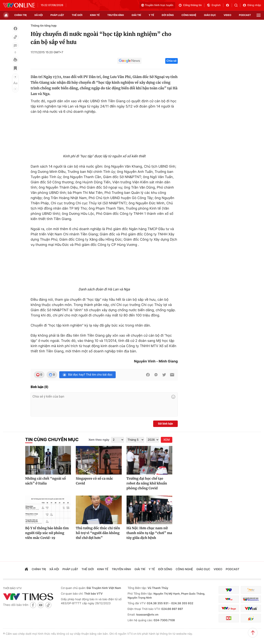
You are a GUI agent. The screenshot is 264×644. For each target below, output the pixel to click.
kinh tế (95, 15)
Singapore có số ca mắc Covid (94, 481)
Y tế (151, 15)
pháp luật (57, 15)
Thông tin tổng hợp (44, 26)
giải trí (136, 15)
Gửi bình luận (165, 424)
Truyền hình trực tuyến (157, 5)
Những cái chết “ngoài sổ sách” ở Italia (46, 481)
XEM (167, 440)
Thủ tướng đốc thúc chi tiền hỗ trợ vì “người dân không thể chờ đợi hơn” (98, 533)
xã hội (38, 15)
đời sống (168, 15)
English (214, 5)
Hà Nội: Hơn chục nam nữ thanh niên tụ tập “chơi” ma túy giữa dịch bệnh (149, 533)
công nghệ (189, 15)
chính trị (20, 15)
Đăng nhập (252, 5)
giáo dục (210, 15)
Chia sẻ (171, 61)
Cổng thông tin (190, 5)
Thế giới (77, 15)
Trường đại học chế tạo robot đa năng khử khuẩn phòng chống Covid (147, 483)
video (228, 15)
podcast (245, 15)
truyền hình (115, 15)
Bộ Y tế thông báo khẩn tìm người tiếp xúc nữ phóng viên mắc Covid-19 (47, 533)
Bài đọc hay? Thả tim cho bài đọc (87, 375)
